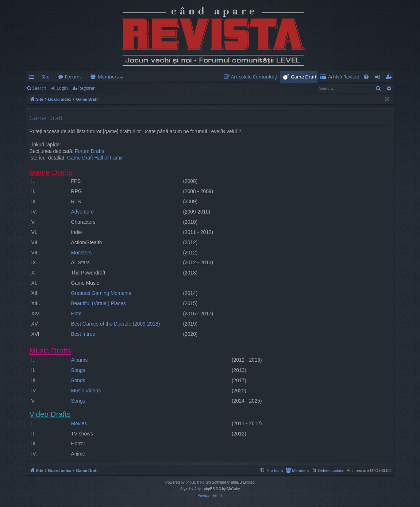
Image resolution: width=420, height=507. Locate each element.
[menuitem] (253, 77)
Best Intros (83, 334)
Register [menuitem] (390, 78)
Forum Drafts (89, 151)
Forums (73, 77)
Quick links (33, 78)
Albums (80, 360)
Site (46, 77)
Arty (197, 489)
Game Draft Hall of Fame (95, 158)
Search (39, 88)
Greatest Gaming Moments (101, 293)
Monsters (82, 253)
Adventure (83, 212)
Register (87, 88)
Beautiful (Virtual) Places (99, 304)
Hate (76, 314)
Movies (79, 424)
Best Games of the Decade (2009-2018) (116, 324)
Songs (78, 370)
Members (108, 77)
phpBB (191, 482)
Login (62, 88)
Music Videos (86, 391)
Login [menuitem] (379, 78)
